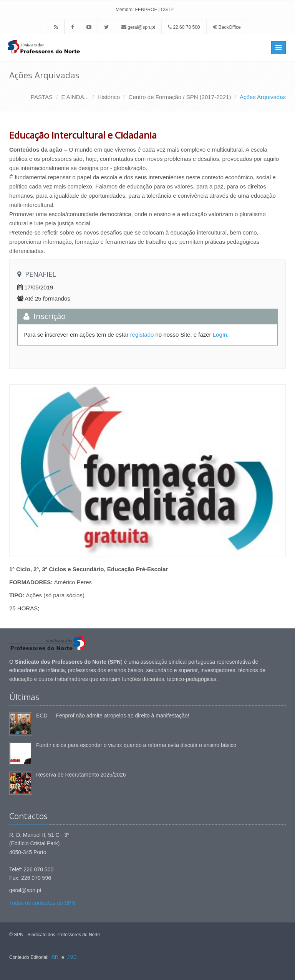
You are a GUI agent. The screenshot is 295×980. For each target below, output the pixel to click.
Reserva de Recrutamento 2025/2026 (81, 775)
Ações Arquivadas (263, 97)
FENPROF (146, 10)
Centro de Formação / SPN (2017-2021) (180, 97)
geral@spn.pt (138, 27)
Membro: (125, 10)
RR (55, 957)
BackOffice (230, 27)
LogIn (220, 335)
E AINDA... (75, 97)
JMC (72, 957)
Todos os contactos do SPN (42, 903)
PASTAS (42, 97)
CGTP (167, 10)
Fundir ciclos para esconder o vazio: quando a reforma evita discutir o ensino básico (136, 745)
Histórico (109, 97)
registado (142, 335)
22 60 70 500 (184, 27)
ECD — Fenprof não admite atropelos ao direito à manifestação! (113, 716)
